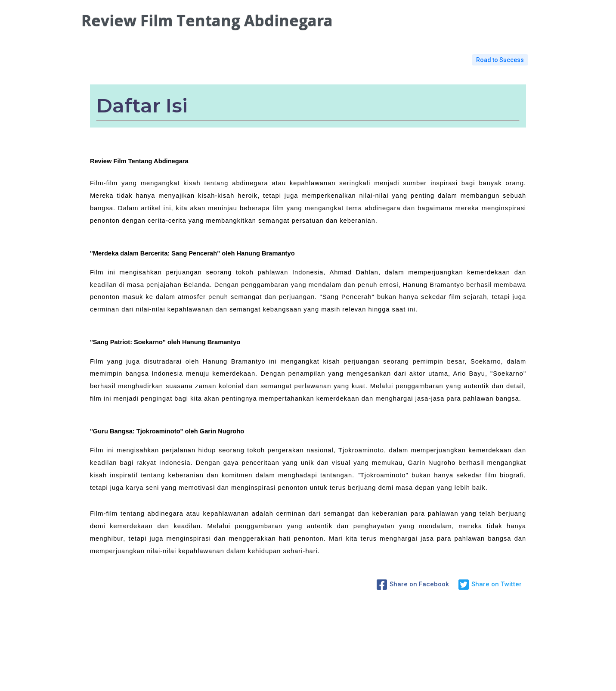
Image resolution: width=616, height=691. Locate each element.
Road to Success (500, 60)
